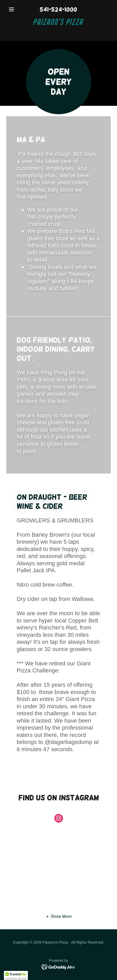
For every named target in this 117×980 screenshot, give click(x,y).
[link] (58, 27)
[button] (14, 9)
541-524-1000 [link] (58, 9)
